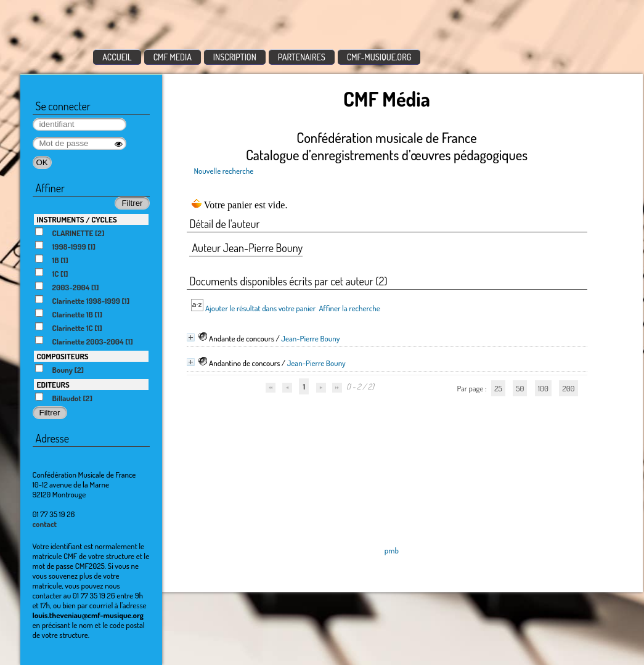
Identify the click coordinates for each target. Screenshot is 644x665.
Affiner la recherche (349, 308)
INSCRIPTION (235, 57)
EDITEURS (53, 385)
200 (568, 388)
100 (543, 388)
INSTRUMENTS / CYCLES (77, 219)
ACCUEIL (117, 57)
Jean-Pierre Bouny (310, 338)
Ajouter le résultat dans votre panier (260, 308)
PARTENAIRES (302, 57)
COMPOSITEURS (63, 356)
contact (45, 524)
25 (498, 388)
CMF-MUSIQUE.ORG (379, 57)
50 (520, 388)
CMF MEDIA (173, 57)
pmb (392, 550)
